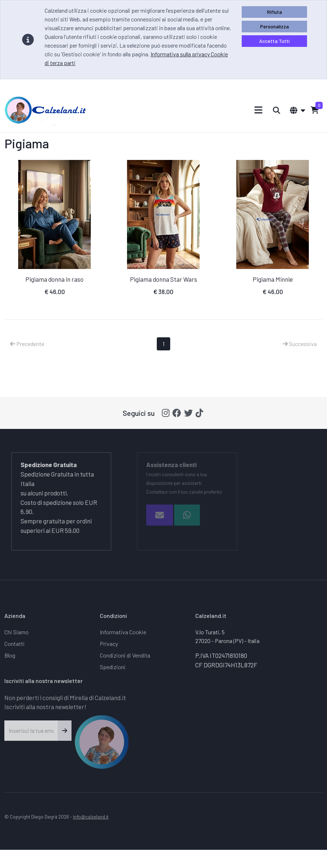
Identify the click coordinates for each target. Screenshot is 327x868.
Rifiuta (275, 12)
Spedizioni (113, 667)
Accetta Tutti (274, 41)
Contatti (15, 644)
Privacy (109, 644)
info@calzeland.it (91, 817)
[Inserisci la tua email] (31, 731)
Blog (10, 655)
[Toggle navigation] (259, 110)
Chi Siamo (17, 632)
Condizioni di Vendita (125, 655)
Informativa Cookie (123, 632)
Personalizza (275, 26)
